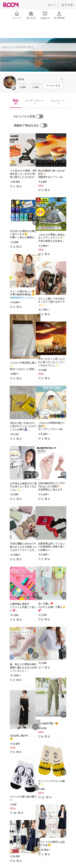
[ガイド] (52, 5)
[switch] (40, 116)
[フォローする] (53, 86)
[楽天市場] (67, 5)
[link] (24, 150)
